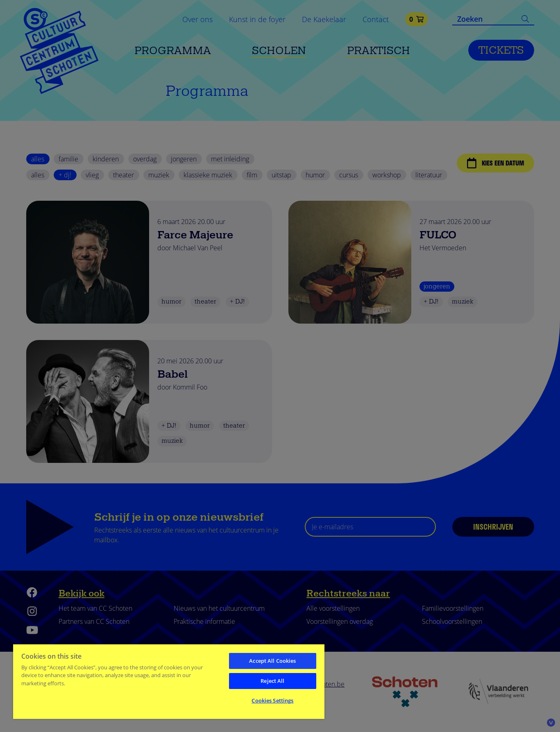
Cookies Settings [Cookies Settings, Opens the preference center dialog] (272, 700)
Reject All (272, 681)
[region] (169, 681)
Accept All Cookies (272, 661)
